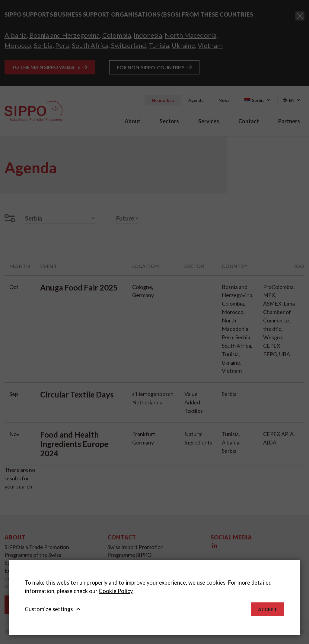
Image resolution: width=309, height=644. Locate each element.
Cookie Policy (116, 591)
